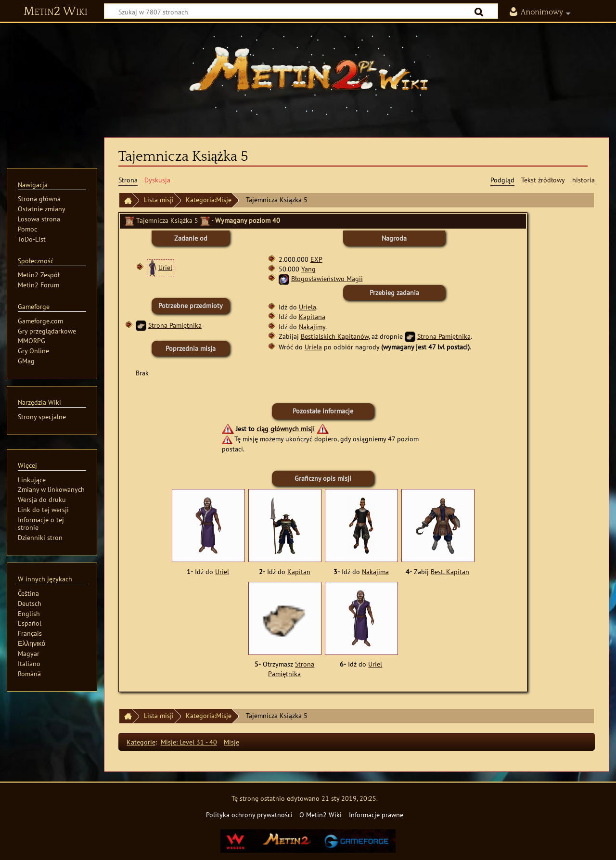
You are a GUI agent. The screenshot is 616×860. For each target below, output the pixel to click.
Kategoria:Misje (209, 199)
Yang (308, 269)
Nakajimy (312, 327)
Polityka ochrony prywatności (249, 815)
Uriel (165, 267)
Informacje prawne (376, 815)
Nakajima (375, 572)
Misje (231, 742)
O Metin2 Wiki (321, 815)
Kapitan (299, 572)
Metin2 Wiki (56, 12)
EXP (316, 259)
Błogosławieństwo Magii (327, 278)
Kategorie (141, 742)
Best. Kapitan (450, 572)
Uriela (308, 307)
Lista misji (159, 199)
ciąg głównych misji (286, 429)
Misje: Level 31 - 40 (189, 742)
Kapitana (312, 316)
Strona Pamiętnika (175, 325)
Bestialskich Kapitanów (335, 336)
